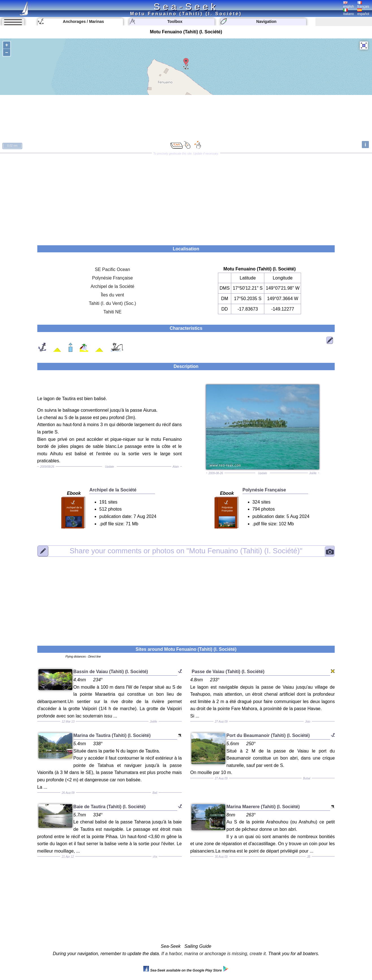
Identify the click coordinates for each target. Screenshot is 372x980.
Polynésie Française (113, 278)
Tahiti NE (113, 312)
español (363, 12)
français (363, 5)
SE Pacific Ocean (113, 269)
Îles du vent (113, 295)
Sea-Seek (186, 6)
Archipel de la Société (112, 286)
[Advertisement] (186, 197)
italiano (349, 12)
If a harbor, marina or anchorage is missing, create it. (214, 954)
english (349, 5)
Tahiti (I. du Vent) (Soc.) (112, 303)
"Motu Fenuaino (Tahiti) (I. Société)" (186, 551)
